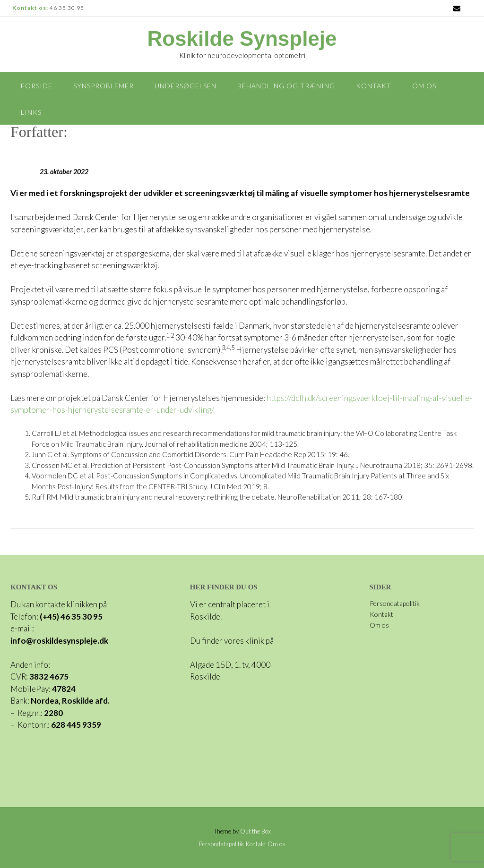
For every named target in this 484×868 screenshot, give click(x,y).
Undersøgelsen (186, 86)
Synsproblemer (104, 86)
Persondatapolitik (395, 603)
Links (31, 112)
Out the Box (255, 831)
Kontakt (374, 86)
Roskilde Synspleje (242, 39)
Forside (37, 86)
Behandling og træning (286, 86)
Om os (424, 86)
